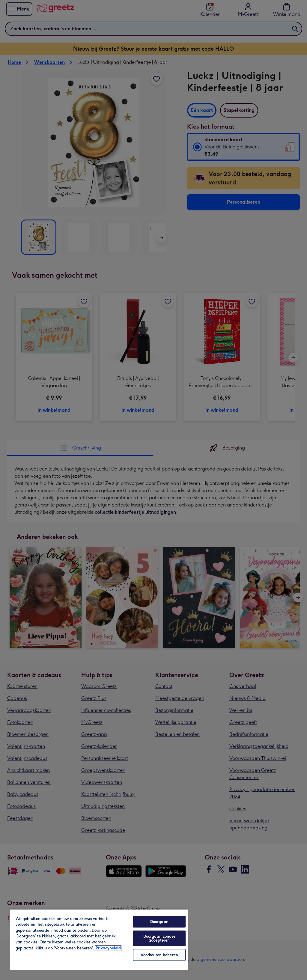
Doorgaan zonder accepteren (159, 938)
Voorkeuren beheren (159, 955)
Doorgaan (159, 922)
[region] (99, 940)
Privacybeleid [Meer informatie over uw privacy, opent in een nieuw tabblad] (108, 948)
